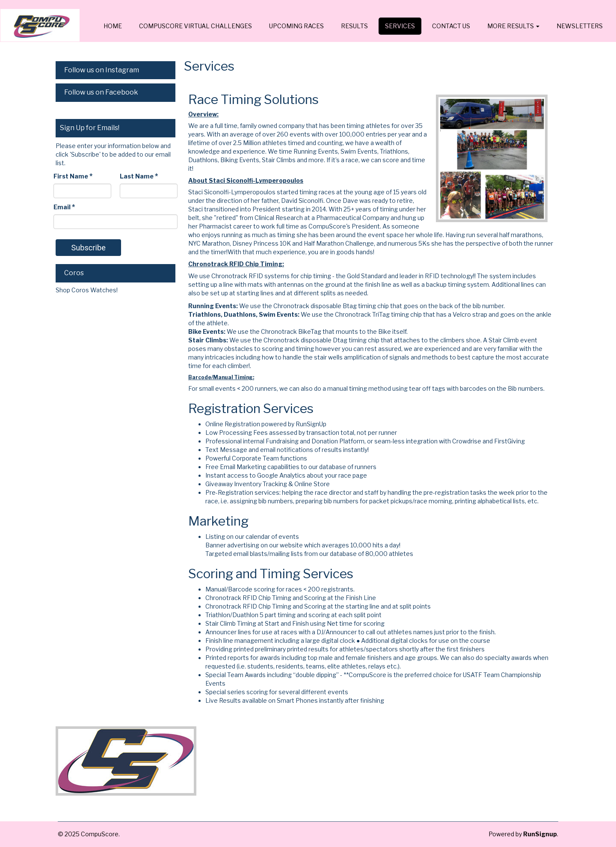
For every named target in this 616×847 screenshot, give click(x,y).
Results (354, 26)
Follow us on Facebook (101, 92)
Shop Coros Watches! (87, 290)
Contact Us (451, 26)
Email (64, 207)
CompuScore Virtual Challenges (195, 26)
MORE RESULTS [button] (513, 26)
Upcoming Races (296, 26)
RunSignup (540, 834)
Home (113, 26)
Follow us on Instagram (102, 70)
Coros (74, 273)
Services (400, 26)
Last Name (139, 176)
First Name (73, 176)
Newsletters (580, 26)
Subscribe (88, 248)
